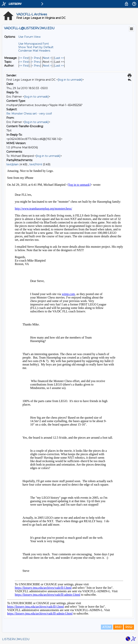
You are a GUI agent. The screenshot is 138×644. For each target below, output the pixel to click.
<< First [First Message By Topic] (24, 62)
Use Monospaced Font (34, 44)
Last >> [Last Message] (59, 58)
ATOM (107, 627)
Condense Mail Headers (34, 51)
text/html (36, 164)
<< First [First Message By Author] (24, 66)
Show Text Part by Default (36, 47)
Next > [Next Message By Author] (47, 66)
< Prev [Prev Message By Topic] (36, 62)
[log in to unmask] (70, 80)
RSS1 (118, 627)
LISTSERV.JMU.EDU (16, 639)
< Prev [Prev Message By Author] (36, 66)
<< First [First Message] (24, 58)
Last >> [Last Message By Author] (59, 66)
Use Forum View (29, 37)
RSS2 (129, 627)
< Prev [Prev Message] (36, 58)
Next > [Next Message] (47, 58)
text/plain (12, 164)
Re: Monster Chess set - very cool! (29, 114)
